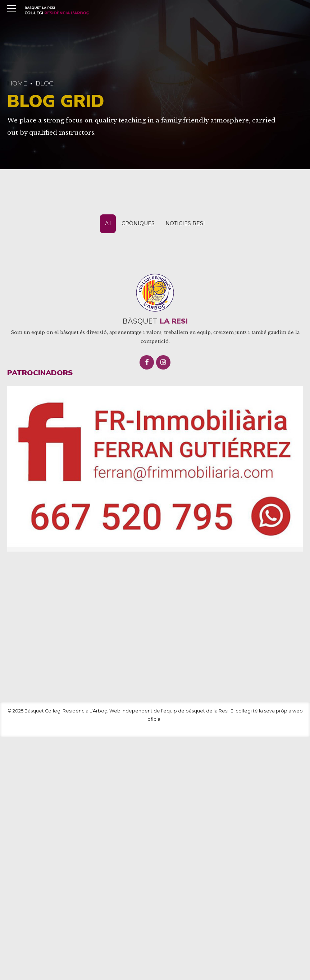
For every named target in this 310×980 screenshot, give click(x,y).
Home (17, 83)
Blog (45, 83)
